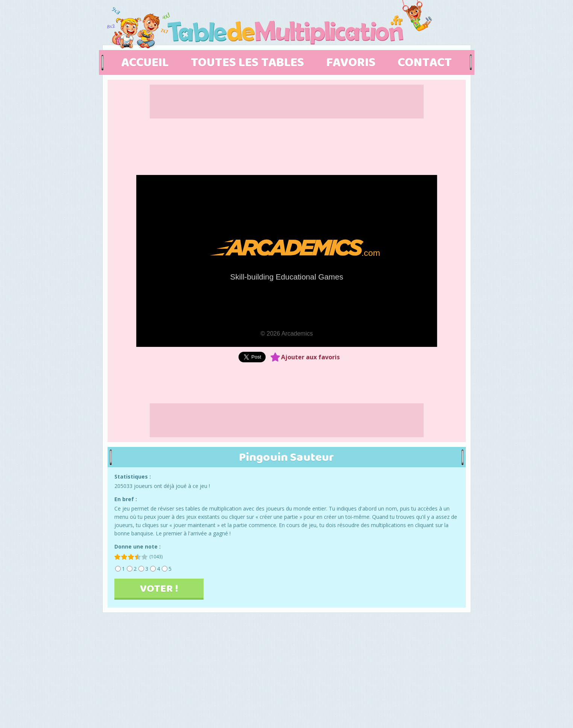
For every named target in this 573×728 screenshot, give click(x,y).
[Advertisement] (524, 288)
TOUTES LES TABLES (249, 63)
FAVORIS (351, 63)
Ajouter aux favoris (310, 357)
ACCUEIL (145, 63)
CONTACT (425, 63)
